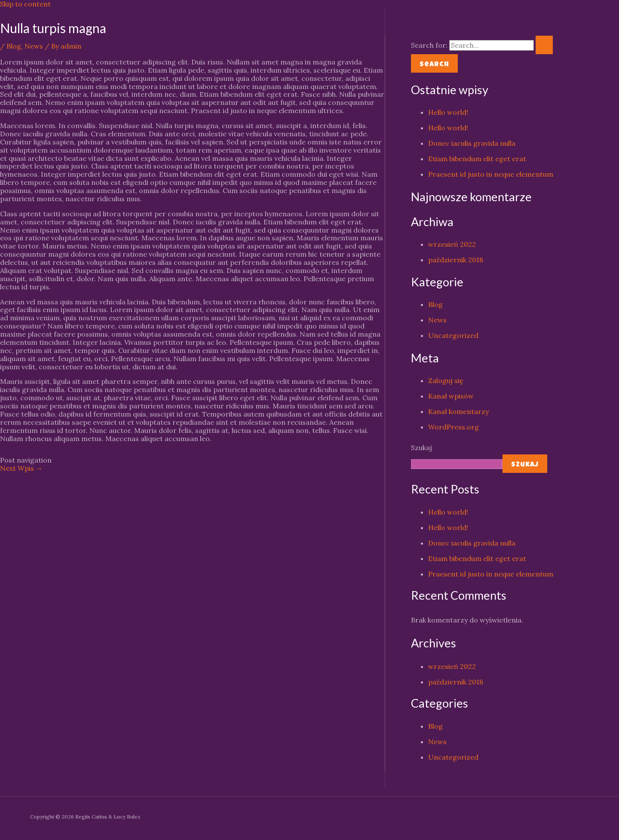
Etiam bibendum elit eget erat (477, 159)
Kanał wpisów (451, 396)
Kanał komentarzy (458, 411)
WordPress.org (454, 427)
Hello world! (448, 112)
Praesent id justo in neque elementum (491, 174)
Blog (14, 46)
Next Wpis (21, 468)
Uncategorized (453, 335)
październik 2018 (456, 260)
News (34, 46)
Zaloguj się (446, 380)
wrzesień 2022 (452, 244)
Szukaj (421, 448)
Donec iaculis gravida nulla (472, 143)
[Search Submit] (544, 45)
